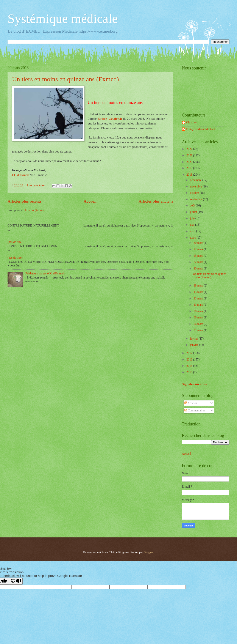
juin (193, 218)
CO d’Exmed (21, 175)
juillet (194, 212)
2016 (190, 360)
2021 (190, 155)
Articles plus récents (25, 201)
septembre (196, 199)
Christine (192, 122)
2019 (190, 168)
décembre (196, 180)
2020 (190, 162)
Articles (191, 403)
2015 (190, 366)
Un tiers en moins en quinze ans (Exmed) (65, 79)
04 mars (199, 324)
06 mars (199, 317)
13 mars (199, 298)
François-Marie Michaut (201, 129)
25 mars (199, 256)
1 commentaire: (36, 185)
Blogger (148, 552)
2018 (190, 175)
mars (193, 238)
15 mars (199, 292)
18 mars (199, 286)
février (194, 339)
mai (193, 225)
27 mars (199, 249)
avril (193, 231)
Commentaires (195, 410)
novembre (196, 187)
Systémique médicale (63, 19)
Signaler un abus (194, 384)
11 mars (199, 305)
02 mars (199, 330)
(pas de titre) (15, 242)
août (193, 205)
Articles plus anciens (156, 201)
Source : (110, 119)
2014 (190, 372)
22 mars (199, 262)
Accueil (90, 201)
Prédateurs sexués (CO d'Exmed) (45, 273)
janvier (195, 345)
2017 (190, 353)
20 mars (199, 268)
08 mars (199, 311)
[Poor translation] (16, 581)
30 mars (199, 243)
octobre (195, 193)
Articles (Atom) (34, 210)
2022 (190, 149)
